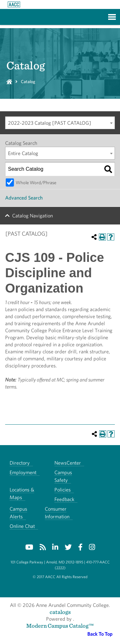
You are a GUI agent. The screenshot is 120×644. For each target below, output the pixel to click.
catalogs (60, 612)
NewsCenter (68, 463)
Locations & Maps (22, 494)
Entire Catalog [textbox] (23, 153)
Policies (63, 490)
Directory (20, 463)
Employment (23, 472)
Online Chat (22, 526)
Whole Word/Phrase (36, 182)
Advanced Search (24, 198)
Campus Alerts (18, 513)
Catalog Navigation (32, 216)
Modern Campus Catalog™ (60, 626)
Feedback (64, 499)
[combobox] (60, 123)
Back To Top (100, 634)
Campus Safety (63, 476)
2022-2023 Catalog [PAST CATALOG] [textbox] (50, 123)
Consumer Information (57, 513)
